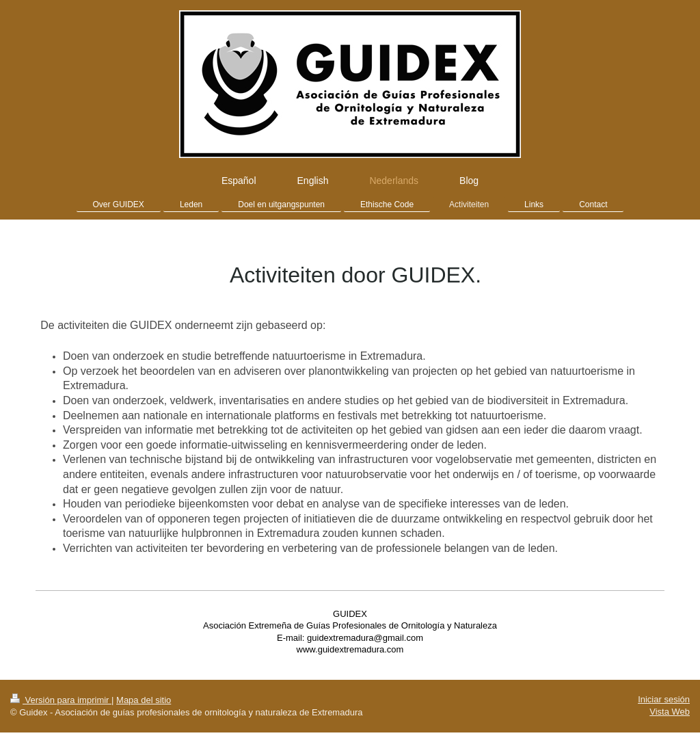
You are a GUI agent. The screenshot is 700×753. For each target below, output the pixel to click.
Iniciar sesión (664, 699)
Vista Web (670, 712)
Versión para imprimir (61, 700)
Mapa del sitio (144, 700)
